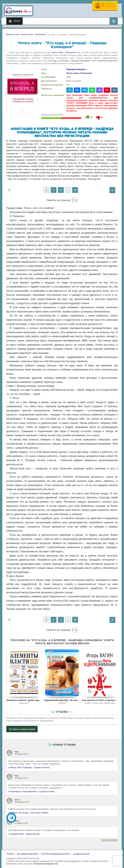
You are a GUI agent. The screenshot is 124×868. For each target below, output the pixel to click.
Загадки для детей (81, 853)
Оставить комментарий (22, 728)
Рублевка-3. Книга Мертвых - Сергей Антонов (31, 790)
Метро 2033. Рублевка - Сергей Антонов (29, 766)
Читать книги (57, 51)
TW (84, 89)
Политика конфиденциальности (55, 853)
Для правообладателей (27, 853)
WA (92, 89)
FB (77, 89)
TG (70, 89)
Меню (14, 20)
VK (114, 89)
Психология (70, 51)
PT (107, 89)
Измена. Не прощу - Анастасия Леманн (28, 811)
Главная (10, 853)
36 (75, 189)
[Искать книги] (114, 20)
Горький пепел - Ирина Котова (24, 833)
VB (99, 89)
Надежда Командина (76, 68)
